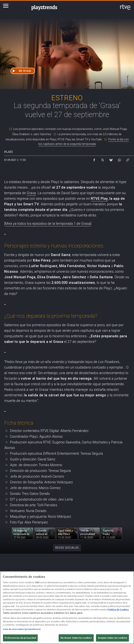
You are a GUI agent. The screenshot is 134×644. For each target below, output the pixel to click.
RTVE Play (99, 199)
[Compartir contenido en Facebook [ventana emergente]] (94, 159)
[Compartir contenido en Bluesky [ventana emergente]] (111, 159)
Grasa (31, 193)
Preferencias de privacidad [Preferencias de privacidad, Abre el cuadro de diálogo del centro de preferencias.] (20, 638)
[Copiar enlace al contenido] (128, 159)
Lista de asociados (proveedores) (22, 629)
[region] (67, 608)
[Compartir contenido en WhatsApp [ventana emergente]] (119, 159)
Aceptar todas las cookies (112, 638)
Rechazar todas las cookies (76, 638)
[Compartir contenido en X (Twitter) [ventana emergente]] (103, 159)
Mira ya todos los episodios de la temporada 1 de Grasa (48, 224)
